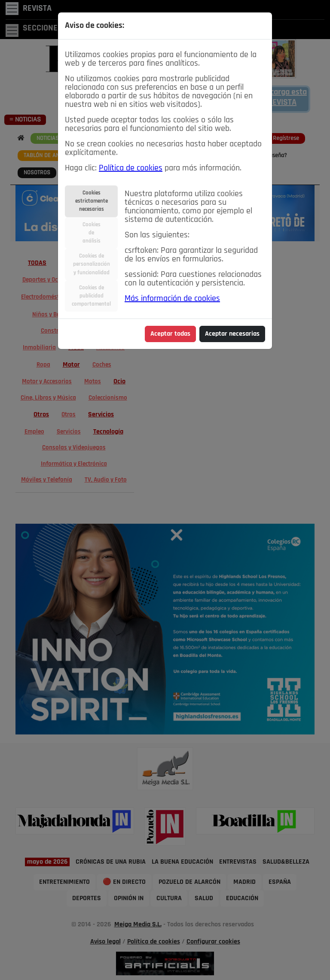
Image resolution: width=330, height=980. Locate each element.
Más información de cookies (172, 299)
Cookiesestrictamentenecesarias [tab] (92, 201)
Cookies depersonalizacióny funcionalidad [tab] (92, 264)
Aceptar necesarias (232, 334)
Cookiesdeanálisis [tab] (92, 233)
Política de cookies (131, 168)
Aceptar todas (170, 334)
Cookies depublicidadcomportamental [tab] (91, 296)
